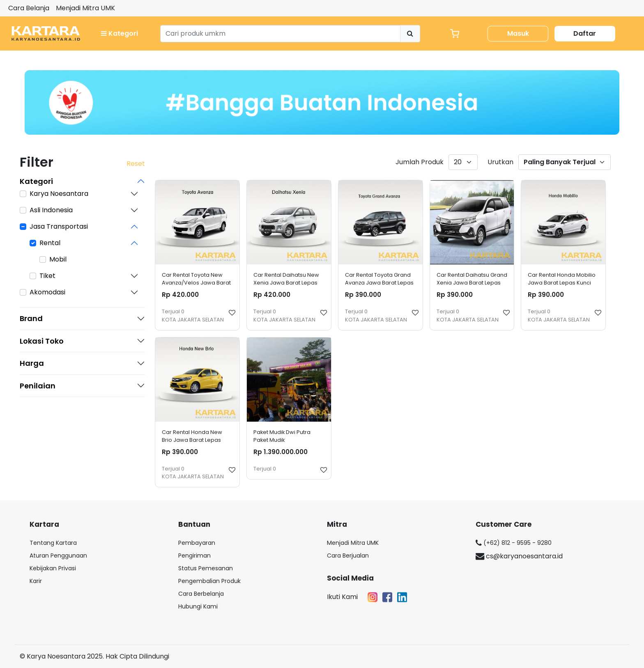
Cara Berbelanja (201, 594)
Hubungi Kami (198, 606)
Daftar (585, 33)
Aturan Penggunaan (58, 556)
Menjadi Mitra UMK (85, 8)
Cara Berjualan (348, 556)
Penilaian (38, 386)
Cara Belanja (29, 8)
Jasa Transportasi (59, 226)
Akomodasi (47, 292)
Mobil (58, 259)
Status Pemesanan (206, 568)
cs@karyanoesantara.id (519, 556)
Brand (31, 319)
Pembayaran (197, 543)
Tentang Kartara (53, 543)
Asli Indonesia (51, 210)
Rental (50, 243)
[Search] (280, 34)
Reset (136, 164)
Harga (32, 363)
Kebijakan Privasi (53, 568)
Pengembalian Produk (209, 581)
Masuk (518, 33)
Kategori (120, 33)
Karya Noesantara (59, 194)
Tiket (47, 276)
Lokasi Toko (42, 341)
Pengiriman (194, 556)
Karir (36, 581)
